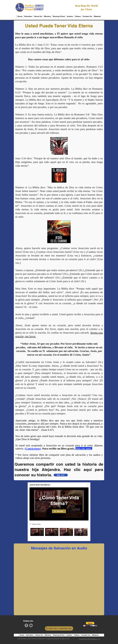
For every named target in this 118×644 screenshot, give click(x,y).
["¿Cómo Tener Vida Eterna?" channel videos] (59, 533)
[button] (90, 624)
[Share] (87, 485)
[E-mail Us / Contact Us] (59, 628)
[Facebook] (26, 625)
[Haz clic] (61, 475)
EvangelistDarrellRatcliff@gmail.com (89, 639)
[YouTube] (31, 625)
